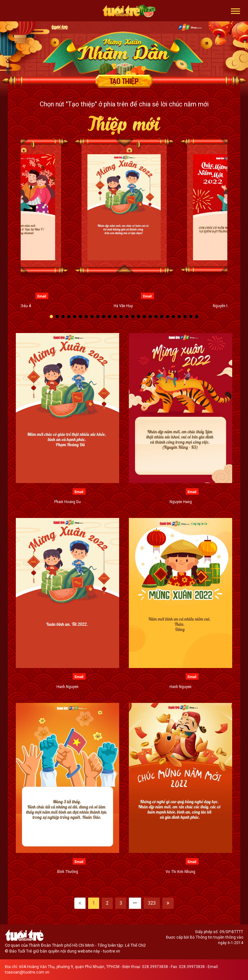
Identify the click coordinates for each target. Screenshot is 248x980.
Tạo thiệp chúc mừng (124, 81)
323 (152, 903)
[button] (236, 11)
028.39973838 (155, 967)
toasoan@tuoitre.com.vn (27, 972)
